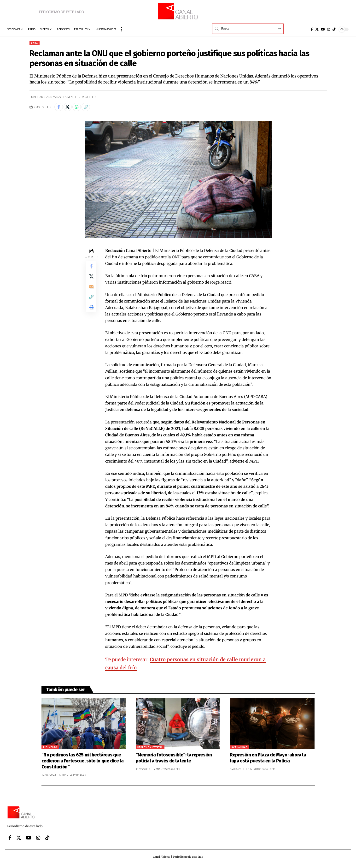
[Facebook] (312, 29)
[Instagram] (329, 29)
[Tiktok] (334, 29)
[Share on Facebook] (59, 108)
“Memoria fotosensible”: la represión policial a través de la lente (174, 760)
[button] (121, 29)
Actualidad (239, 749)
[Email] (91, 292)
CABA (35, 43)
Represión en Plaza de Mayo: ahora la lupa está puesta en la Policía (268, 760)
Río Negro (50, 749)
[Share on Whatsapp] (80, 108)
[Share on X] (70, 108)
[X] (317, 29)
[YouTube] (323, 29)
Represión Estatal (150, 749)
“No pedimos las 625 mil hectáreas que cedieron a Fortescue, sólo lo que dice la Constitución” (83, 763)
